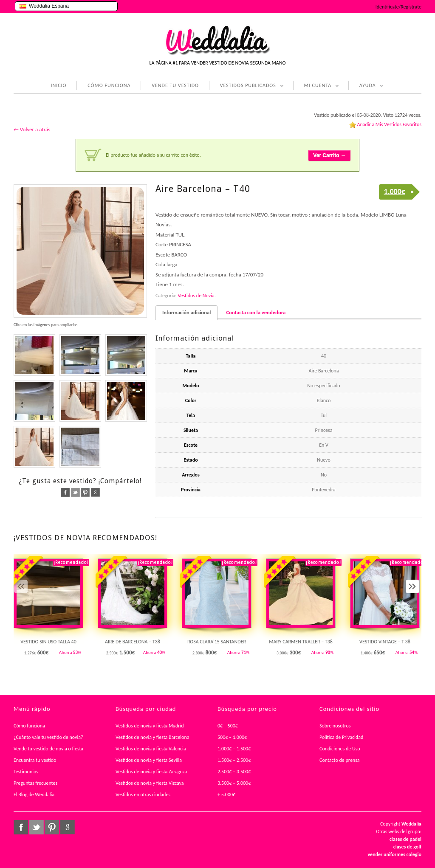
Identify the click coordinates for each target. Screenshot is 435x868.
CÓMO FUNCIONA (109, 85)
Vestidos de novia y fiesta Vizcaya (150, 783)
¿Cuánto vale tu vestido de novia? (48, 737)
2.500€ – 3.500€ (234, 772)
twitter (75, 492)
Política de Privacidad (341, 737)
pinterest (85, 492)
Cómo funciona (29, 726)
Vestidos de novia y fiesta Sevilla (149, 760)
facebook (65, 492)
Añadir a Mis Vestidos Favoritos (389, 124)
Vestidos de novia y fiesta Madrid (150, 726)
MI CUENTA (316, 86)
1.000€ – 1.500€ (234, 749)
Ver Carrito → (329, 155)
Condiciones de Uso (340, 749)
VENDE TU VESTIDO (175, 85)
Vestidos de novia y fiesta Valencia (151, 749)
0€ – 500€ (228, 726)
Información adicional (186, 312)
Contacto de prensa (340, 760)
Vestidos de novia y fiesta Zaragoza (151, 772)
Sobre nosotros (335, 726)
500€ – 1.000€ (232, 737)
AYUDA (366, 86)
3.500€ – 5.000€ (234, 783)
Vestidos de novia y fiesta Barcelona (153, 737)
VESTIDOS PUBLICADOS (246, 86)
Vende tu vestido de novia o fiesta (48, 749)
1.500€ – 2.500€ (234, 760)
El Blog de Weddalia (34, 795)
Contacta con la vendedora (256, 312)
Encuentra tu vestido (35, 760)
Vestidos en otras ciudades (143, 795)
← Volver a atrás (32, 129)
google (95, 492)
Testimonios (26, 772)
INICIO (58, 85)
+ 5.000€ (226, 795)
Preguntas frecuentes (35, 783)
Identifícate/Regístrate (398, 7)
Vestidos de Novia (196, 296)
